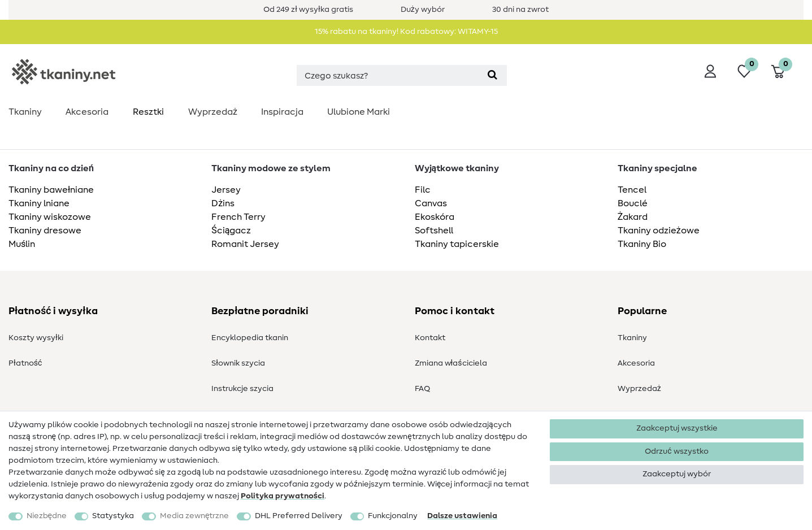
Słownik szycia (238, 363)
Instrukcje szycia (242, 389)
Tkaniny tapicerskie (457, 244)
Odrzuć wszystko (676, 451)
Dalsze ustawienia (462, 516)
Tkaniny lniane (39, 203)
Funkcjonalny (393, 516)
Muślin (22, 244)
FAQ (422, 389)
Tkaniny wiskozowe (50, 217)
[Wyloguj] (710, 71)
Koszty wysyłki (36, 338)
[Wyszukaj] (492, 75)
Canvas (431, 203)
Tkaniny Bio (642, 244)
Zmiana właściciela (451, 363)
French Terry (238, 217)
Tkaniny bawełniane (51, 190)
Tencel (632, 190)
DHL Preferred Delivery (299, 516)
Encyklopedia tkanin (250, 338)
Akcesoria (87, 112)
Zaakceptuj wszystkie (677, 428)
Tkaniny (25, 112)
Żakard (633, 217)
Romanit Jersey (245, 244)
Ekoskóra (435, 217)
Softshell (434, 231)
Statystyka (113, 516)
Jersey (226, 190)
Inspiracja (282, 112)
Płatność (25, 363)
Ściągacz (231, 231)
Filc (423, 190)
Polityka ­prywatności (283, 496)
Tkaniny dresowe (45, 231)
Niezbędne (47, 516)
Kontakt (430, 338)
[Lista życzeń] (744, 71)
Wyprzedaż (213, 112)
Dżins (223, 203)
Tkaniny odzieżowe (659, 231)
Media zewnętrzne (194, 516)
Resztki (148, 112)
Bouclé (633, 203)
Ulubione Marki (359, 112)
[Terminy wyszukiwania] (387, 75)
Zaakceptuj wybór (677, 474)
